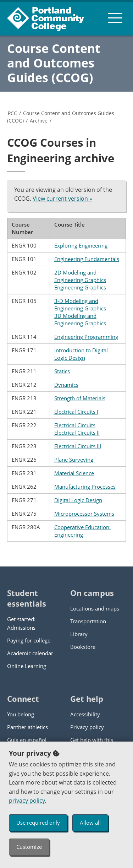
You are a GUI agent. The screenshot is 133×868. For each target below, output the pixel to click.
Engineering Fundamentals (87, 259)
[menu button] (115, 18)
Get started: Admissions (21, 623)
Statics (62, 371)
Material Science (74, 473)
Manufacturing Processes (85, 487)
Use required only (38, 823)
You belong (21, 714)
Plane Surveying (74, 460)
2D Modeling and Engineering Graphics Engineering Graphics (80, 280)
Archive (39, 121)
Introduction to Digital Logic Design (81, 354)
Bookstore (83, 647)
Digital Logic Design (78, 500)
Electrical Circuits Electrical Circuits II (77, 429)
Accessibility (85, 714)
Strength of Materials (80, 398)
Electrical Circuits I (76, 412)
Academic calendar (30, 653)
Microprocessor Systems (84, 514)
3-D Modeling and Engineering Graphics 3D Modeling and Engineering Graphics (80, 312)
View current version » (62, 199)
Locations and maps (95, 608)
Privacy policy (87, 727)
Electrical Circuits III (78, 446)
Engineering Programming (86, 337)
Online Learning (27, 666)
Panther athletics (27, 727)
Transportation (88, 621)
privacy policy (27, 801)
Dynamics (66, 385)
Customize (29, 847)
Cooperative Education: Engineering (82, 531)
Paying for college (29, 640)
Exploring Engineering (81, 245)
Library (79, 634)
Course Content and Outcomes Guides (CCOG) (54, 63)
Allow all (90, 823)
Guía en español (27, 740)
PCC (12, 113)
